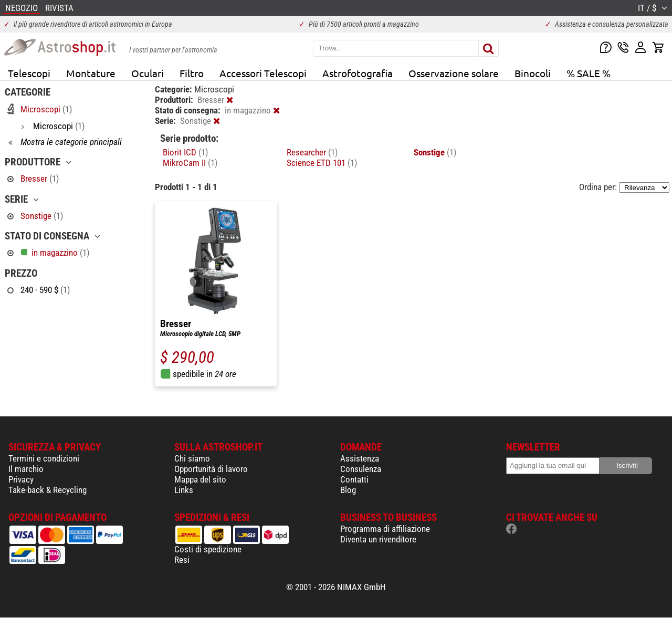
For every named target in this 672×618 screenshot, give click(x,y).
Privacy (21, 479)
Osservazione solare (454, 73)
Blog (348, 490)
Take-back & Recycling (48, 490)
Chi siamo (192, 458)
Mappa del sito (200, 479)
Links (184, 490)
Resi (182, 560)
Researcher (312, 152)
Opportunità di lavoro (211, 469)
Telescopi (29, 73)
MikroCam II (190, 163)
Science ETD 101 (322, 163)
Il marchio (26, 469)
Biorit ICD (185, 152)
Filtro (192, 73)
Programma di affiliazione (385, 529)
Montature (91, 73)
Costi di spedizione (208, 549)
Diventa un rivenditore (378, 539)
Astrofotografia (358, 73)
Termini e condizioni (44, 458)
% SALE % (589, 73)
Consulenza (361, 469)
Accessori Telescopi (263, 73)
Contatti (354, 479)
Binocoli (533, 73)
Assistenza (360, 458)
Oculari (148, 73)
